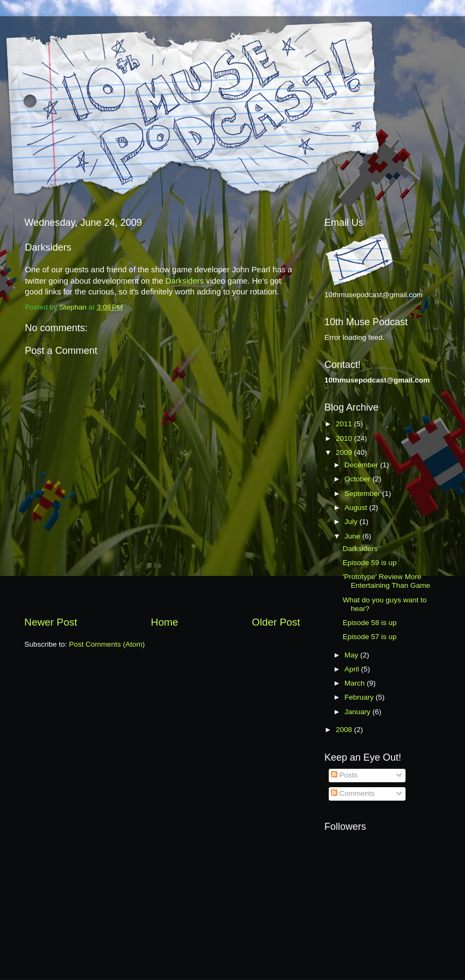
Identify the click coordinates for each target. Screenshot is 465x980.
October (358, 479)
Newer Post (51, 622)
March (356, 683)
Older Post (276, 622)
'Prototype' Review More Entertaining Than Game (387, 581)
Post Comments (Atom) (107, 644)
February (360, 697)
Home (164, 622)
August (357, 508)
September (363, 494)
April (353, 669)
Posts (344, 775)
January (358, 712)
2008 (345, 730)
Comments (353, 793)
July (352, 522)
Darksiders (185, 281)
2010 (345, 438)
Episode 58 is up (370, 623)
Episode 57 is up (370, 637)
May (352, 655)
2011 (345, 424)
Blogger (290, 959)
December (362, 465)
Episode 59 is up (370, 563)
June (353, 536)
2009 (345, 452)
